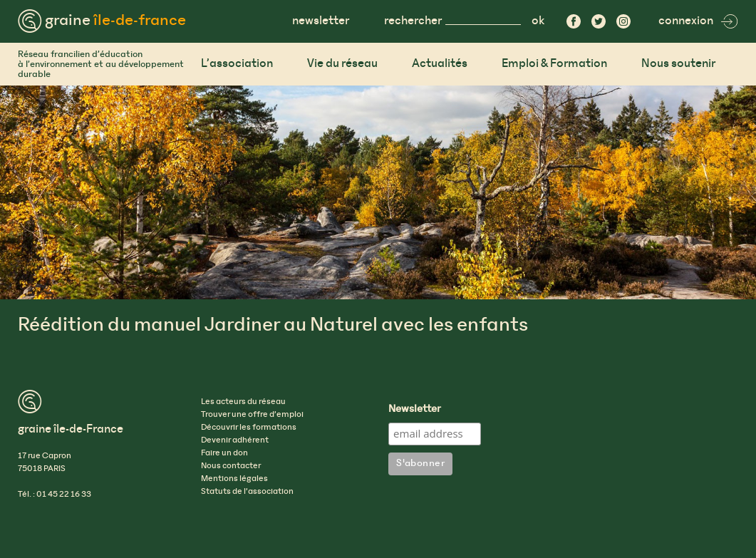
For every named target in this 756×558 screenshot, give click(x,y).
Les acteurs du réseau (243, 402)
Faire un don (224, 453)
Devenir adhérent (235, 440)
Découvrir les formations (249, 428)
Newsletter (415, 410)
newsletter (321, 21)
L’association (237, 64)
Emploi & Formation (554, 64)
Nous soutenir (678, 64)
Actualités (440, 64)
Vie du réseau (342, 64)
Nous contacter (231, 466)
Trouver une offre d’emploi (252, 415)
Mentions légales (234, 479)
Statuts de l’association (247, 492)
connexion (698, 21)
